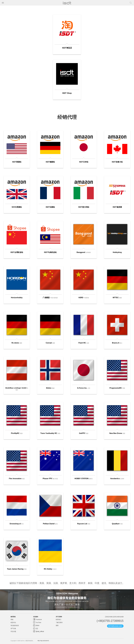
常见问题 (13, 631)
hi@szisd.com (115, 626)
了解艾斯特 (59, 623)
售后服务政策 (15, 626)
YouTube (38, 623)
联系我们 (59, 620)
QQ (37, 628)
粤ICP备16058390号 (43, 641)
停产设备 (13, 628)
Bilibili (37, 626)
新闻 (57, 626)
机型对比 (13, 623)
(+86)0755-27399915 (110, 621)
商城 (12, 620)
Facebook (39, 620)
